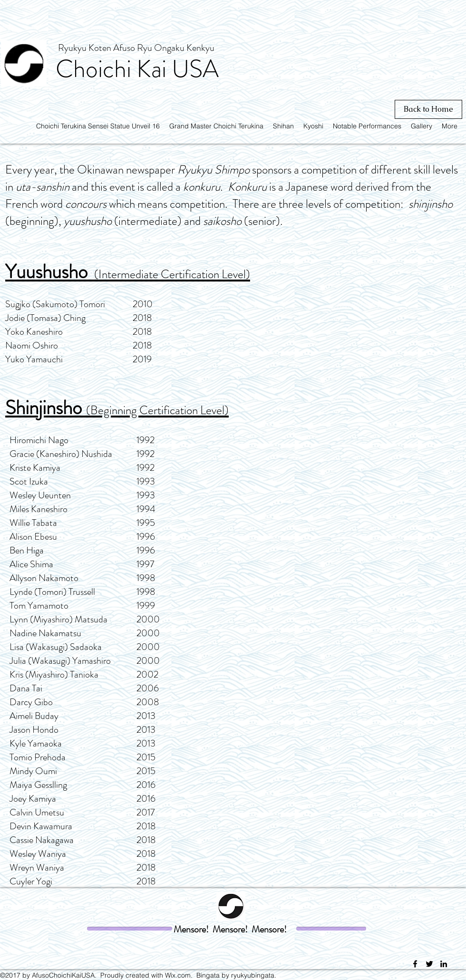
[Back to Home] (428, 109)
